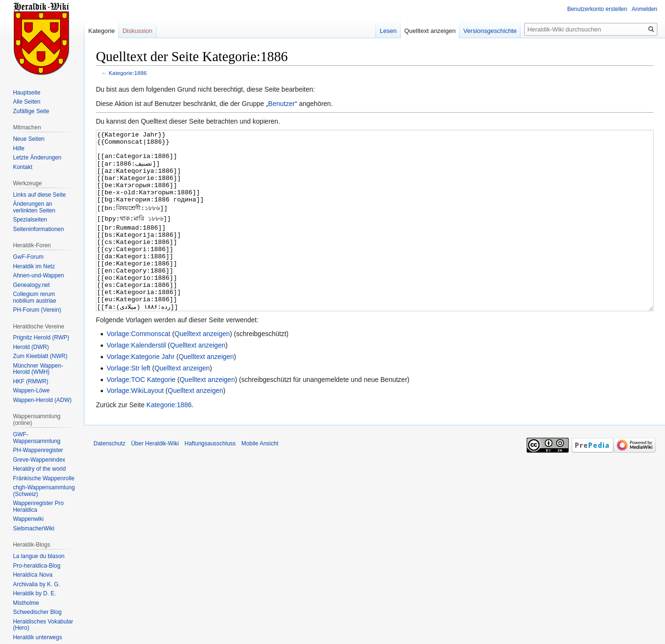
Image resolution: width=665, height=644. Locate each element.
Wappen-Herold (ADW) (42, 400)
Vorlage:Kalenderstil (136, 381)
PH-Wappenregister (38, 450)
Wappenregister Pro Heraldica (38, 507)
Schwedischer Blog (37, 612)
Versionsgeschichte (490, 31)
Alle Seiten (26, 102)
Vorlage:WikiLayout (135, 426)
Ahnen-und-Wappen (38, 275)
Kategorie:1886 (128, 73)
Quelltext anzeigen (202, 370)
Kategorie (102, 31)
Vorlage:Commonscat (138, 370)
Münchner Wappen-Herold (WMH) (38, 369)
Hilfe (19, 148)
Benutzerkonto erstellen (597, 9)
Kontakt (23, 167)
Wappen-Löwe (31, 391)
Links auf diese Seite (39, 195)
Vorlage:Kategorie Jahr (140, 392)
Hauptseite (26, 93)
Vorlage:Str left (128, 404)
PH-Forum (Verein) (37, 310)
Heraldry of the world (39, 469)
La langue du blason (39, 556)
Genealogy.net (31, 285)
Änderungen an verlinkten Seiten (34, 207)
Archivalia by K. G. (36, 584)
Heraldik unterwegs (37, 637)
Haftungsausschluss (210, 479)
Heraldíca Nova (33, 575)
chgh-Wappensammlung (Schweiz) (44, 491)
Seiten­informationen (38, 229)
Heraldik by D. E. (34, 593)
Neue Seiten (29, 139)
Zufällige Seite (31, 111)
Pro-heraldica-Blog (36, 566)
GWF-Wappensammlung (37, 438)
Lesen (388, 31)
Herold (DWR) (31, 347)
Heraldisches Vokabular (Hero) (43, 625)
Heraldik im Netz (34, 266)
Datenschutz (109, 479)
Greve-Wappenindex (39, 460)
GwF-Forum (28, 257)
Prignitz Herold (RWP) (41, 338)
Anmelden (644, 9)
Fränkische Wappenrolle (44, 478)
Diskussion (138, 31)
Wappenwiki (28, 519)
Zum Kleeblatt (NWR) (40, 356)
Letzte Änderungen (37, 158)
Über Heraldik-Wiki (155, 479)
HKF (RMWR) (31, 381)
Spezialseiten (30, 220)
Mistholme (26, 603)
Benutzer (281, 104)
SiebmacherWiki (34, 528)
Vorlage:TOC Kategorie (141, 415)
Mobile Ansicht (260, 479)
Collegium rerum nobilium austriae (35, 297)
